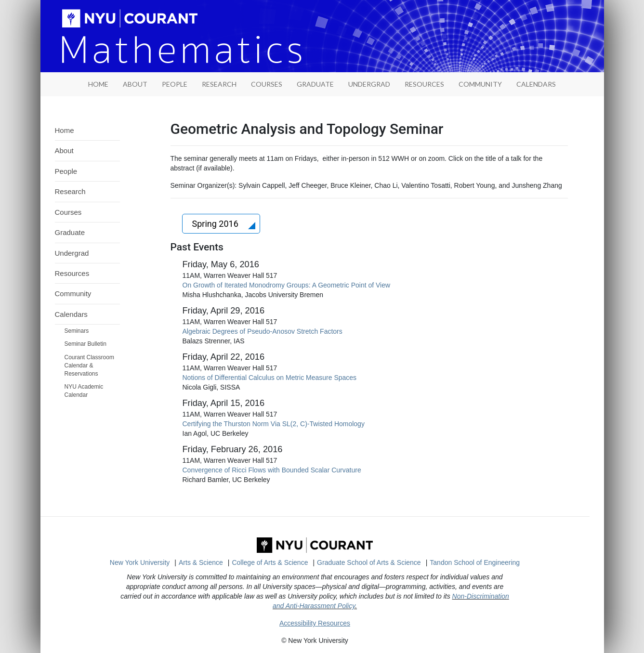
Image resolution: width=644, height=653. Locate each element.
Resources (424, 84)
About (135, 84)
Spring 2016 (217, 224)
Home (65, 130)
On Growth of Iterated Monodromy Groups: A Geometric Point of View (287, 285)
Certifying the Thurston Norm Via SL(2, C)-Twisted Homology (274, 424)
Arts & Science (201, 562)
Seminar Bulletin (85, 344)
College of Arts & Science (270, 562)
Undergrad (369, 84)
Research (219, 84)
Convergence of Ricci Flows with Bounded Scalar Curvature (272, 470)
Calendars (536, 84)
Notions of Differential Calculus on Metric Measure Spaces (270, 378)
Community (480, 84)
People (175, 84)
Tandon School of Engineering (475, 562)
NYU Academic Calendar (84, 391)
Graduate (315, 84)
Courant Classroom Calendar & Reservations (89, 366)
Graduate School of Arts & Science (369, 562)
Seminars (77, 331)
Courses (267, 84)
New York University (140, 562)
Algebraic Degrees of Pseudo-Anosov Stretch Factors (263, 331)
